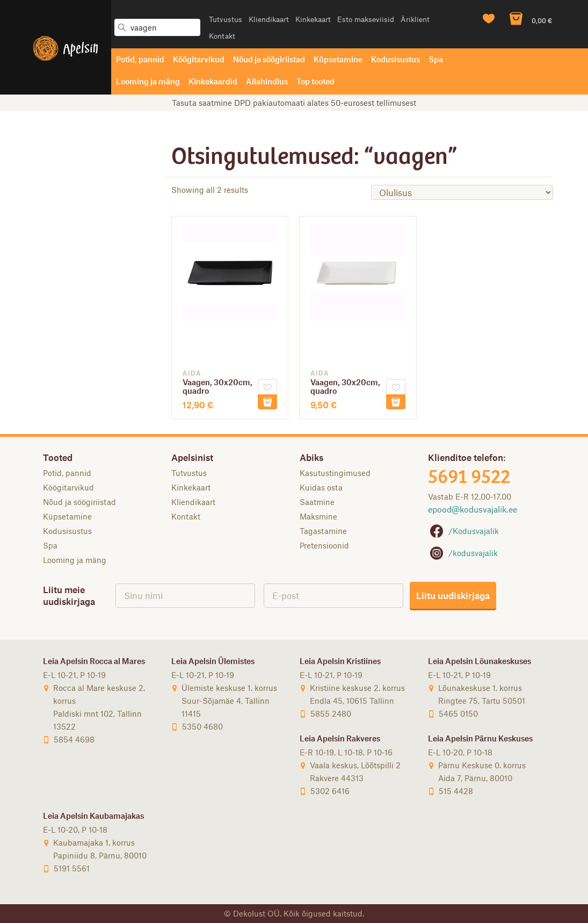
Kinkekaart (313, 19)
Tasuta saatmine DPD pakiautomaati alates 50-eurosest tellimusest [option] (294, 103)
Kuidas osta (321, 487)
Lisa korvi (267, 402)
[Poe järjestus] (462, 192)
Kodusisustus (395, 59)
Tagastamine (323, 531)
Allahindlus (267, 81)
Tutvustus (226, 19)
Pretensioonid (324, 545)
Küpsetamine (338, 59)
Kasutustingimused (335, 473)
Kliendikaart (269, 19)
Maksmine (318, 516)
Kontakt (222, 36)
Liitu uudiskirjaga (453, 595)
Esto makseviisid (366, 19)
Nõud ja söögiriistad (269, 59)
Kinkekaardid (213, 81)
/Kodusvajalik (463, 531)
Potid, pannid (140, 59)
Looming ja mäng (148, 81)
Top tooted (315, 81)
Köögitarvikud (199, 59)
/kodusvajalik (463, 553)
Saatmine (317, 502)
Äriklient (415, 19)
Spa (436, 59)
